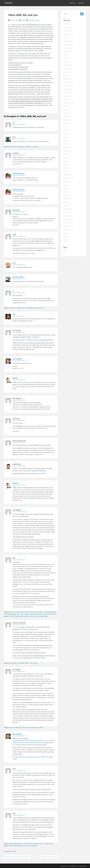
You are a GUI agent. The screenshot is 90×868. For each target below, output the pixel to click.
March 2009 (67, 195)
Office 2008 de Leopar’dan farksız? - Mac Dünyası (23, 663)
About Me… (73, 3)
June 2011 (66, 161)
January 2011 (67, 168)
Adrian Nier (16, 210)
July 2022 (66, 55)
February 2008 (67, 209)
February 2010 (67, 175)
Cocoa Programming (28, 76)
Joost (14, 314)
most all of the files (24, 51)
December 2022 (68, 45)
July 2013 (66, 127)
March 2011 (67, 164)
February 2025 (67, 27)
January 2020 (67, 89)
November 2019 (68, 93)
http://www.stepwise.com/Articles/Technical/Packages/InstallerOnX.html (33, 340)
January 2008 (67, 212)
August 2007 (67, 230)
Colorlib (72, 866)
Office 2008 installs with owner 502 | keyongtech (23, 846)
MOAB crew (21, 107)
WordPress (84, 866)
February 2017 (67, 110)
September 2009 (68, 178)
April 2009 (66, 192)
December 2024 (68, 31)
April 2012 (66, 141)
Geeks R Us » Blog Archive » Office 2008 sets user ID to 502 (26, 308)
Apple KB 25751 (17, 164)
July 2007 (66, 233)
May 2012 (66, 137)
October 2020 (67, 86)
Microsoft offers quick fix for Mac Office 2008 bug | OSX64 (26, 727)
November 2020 (68, 82)
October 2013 (67, 123)
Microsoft (31, 20)
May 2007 (66, 240)
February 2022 (67, 65)
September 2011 (68, 151)
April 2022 (66, 58)
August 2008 (67, 199)
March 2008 (67, 206)
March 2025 (67, 24)
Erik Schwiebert (17, 359)
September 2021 (68, 69)
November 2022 (68, 48)
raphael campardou (19, 174)
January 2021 (67, 75)
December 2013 (68, 120)
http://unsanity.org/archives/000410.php (34, 474)
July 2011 (66, 158)
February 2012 (67, 147)
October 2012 (67, 134)
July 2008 (66, 202)
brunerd (9, 3)
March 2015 (67, 113)
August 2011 (67, 154)
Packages (37, 20)
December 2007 (68, 216)
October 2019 (67, 96)
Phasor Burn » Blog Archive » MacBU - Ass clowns (24, 147)
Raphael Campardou (19, 190)
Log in (65, 251)
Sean (14, 137)
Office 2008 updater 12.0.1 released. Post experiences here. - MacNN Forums (31, 844)
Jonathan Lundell (18, 277)
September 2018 (68, 103)
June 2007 (66, 236)
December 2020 (68, 79)
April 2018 (66, 106)
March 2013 (67, 130)
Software (81, 3)
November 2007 (68, 219)
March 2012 (67, 144)
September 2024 (68, 34)
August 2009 (67, 182)
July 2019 (66, 99)
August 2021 (67, 72)
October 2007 (67, 223)
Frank (14, 235)
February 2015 (67, 117)
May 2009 (66, 188)
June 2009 (66, 185)
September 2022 (68, 51)
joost (14, 263)
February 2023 (67, 41)
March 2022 (67, 62)
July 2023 (66, 38)
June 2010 (66, 171)
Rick (14, 123)
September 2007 (68, 226)
